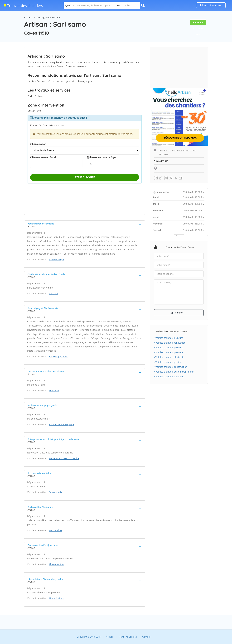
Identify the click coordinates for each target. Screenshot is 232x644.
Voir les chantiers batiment (169, 377)
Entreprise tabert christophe (64, 458)
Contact (146, 637)
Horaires (180, 236)
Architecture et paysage (62, 424)
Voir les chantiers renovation (170, 343)
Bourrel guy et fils (58, 357)
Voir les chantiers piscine (168, 362)
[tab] (85, 225)
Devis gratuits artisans (49, 17)
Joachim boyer (57, 259)
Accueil (28, 17)
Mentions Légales (128, 637)
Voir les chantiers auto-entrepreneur (174, 372)
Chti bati (53, 293)
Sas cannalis (56, 492)
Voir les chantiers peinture (169, 338)
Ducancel (54, 390)
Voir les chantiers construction (171, 367)
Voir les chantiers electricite (169, 358)
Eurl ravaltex (56, 530)
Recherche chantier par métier (172, 332)
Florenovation (56, 564)
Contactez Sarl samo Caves (180, 247)
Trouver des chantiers (24, 5)
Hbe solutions (56, 598)
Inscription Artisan (211, 5)
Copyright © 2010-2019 (89, 637)
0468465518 (161, 161)
